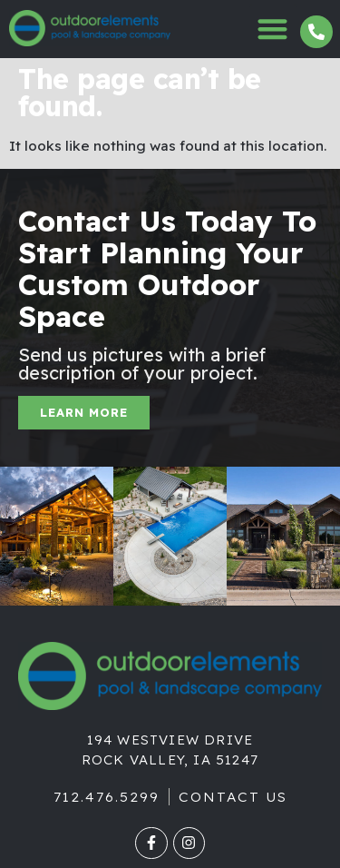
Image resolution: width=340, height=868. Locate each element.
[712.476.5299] (316, 32)
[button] (273, 29)
